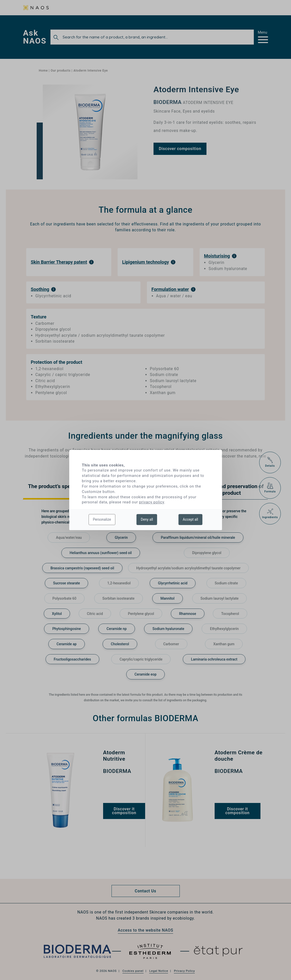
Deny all (147, 519)
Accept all (190, 519)
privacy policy (152, 502)
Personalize (102, 519)
